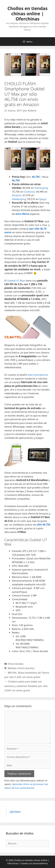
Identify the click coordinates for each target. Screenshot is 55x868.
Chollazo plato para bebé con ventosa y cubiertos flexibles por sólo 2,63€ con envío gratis (26, 686)
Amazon (17, 195)
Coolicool (29, 192)
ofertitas (15, 812)
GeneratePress (40, 863)
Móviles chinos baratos (21, 668)
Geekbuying (19, 199)
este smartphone (38, 375)
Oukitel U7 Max (16, 281)
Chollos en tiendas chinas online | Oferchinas (28, 14)
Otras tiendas (16, 664)
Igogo (43, 199)
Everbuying (41, 188)
